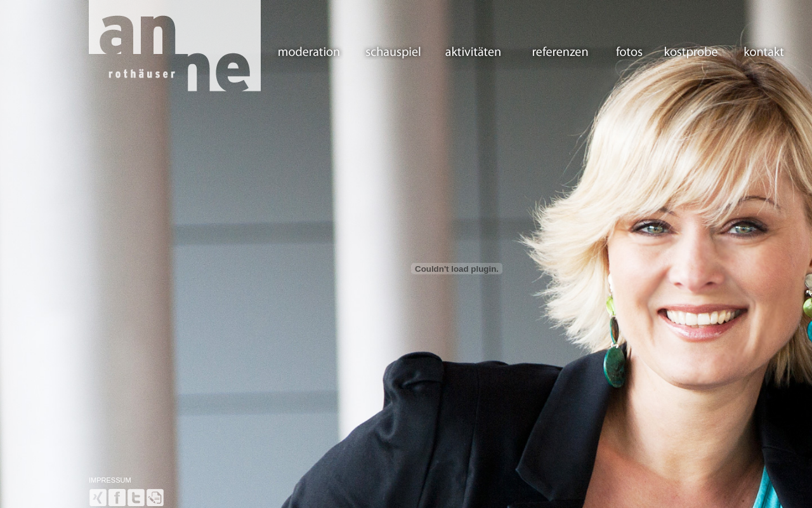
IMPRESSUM (110, 480)
